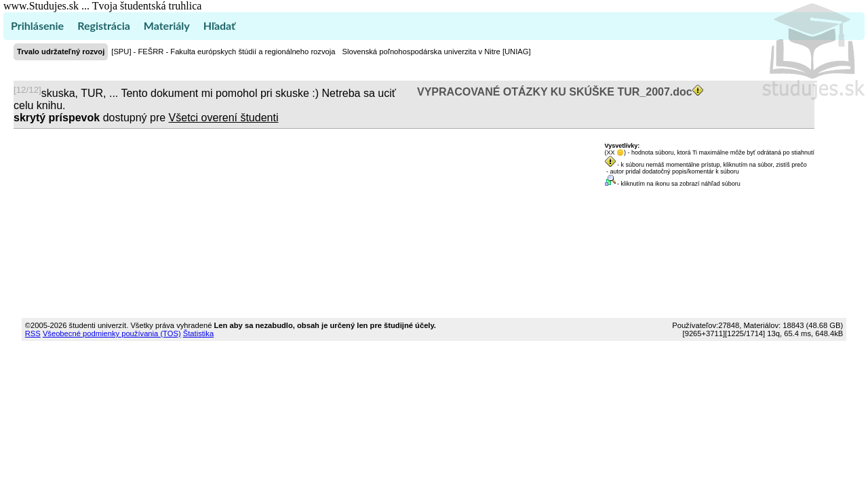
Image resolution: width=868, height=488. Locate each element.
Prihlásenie (37, 25)
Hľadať (219, 25)
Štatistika (198, 333)
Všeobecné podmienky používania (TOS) (112, 333)
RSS (33, 333)
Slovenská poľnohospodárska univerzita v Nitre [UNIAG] (436, 52)
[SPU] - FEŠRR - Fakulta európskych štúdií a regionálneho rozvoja (223, 52)
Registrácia (104, 25)
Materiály (167, 25)
